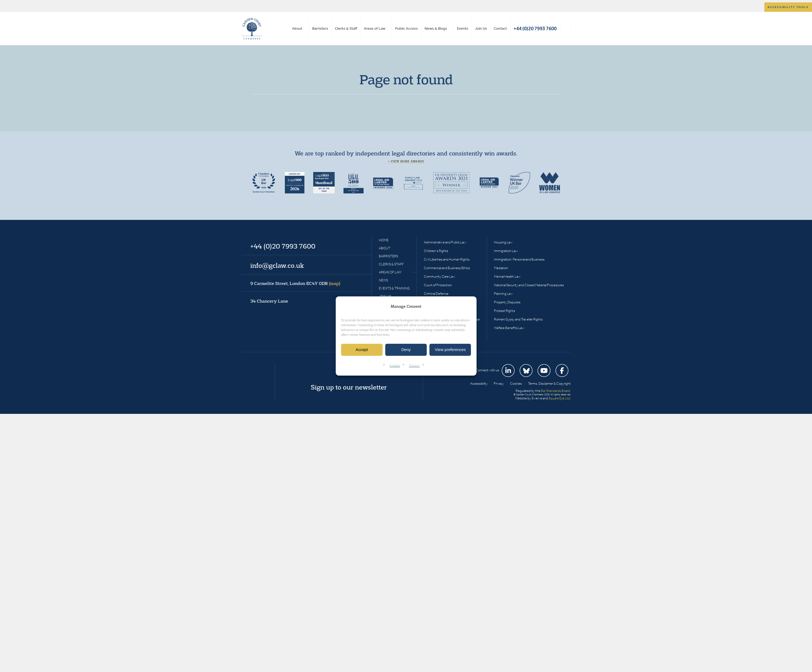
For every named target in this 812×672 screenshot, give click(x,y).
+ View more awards (406, 161)
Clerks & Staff (346, 28)
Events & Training (394, 288)
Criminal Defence (436, 294)
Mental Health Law (507, 276)
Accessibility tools (788, 7)
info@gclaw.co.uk (277, 265)
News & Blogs (436, 28)
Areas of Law (375, 28)
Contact (500, 28)
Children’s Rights (436, 251)
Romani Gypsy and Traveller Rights (518, 319)
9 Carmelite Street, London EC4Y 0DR (295, 283)
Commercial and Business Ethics (447, 268)
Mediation (501, 268)
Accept (362, 350)
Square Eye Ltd (559, 398)
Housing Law (503, 242)
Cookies (395, 365)
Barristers (320, 28)
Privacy (414, 365)
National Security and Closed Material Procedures (529, 285)
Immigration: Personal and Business (519, 259)
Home (384, 240)
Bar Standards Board (555, 391)
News (383, 280)
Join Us (481, 28)
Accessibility (479, 383)
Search (565, 29)
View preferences (450, 350)
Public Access (407, 28)
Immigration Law (506, 251)
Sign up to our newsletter (349, 387)
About (297, 28)
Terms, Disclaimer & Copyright (549, 383)
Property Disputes (507, 302)
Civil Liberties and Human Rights (447, 259)
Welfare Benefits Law (509, 328)
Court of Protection (438, 285)
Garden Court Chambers (252, 29)
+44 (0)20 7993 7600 (535, 28)
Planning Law (503, 294)
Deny (406, 350)
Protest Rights (505, 311)
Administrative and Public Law (445, 242)
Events (463, 28)
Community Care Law (439, 276)
